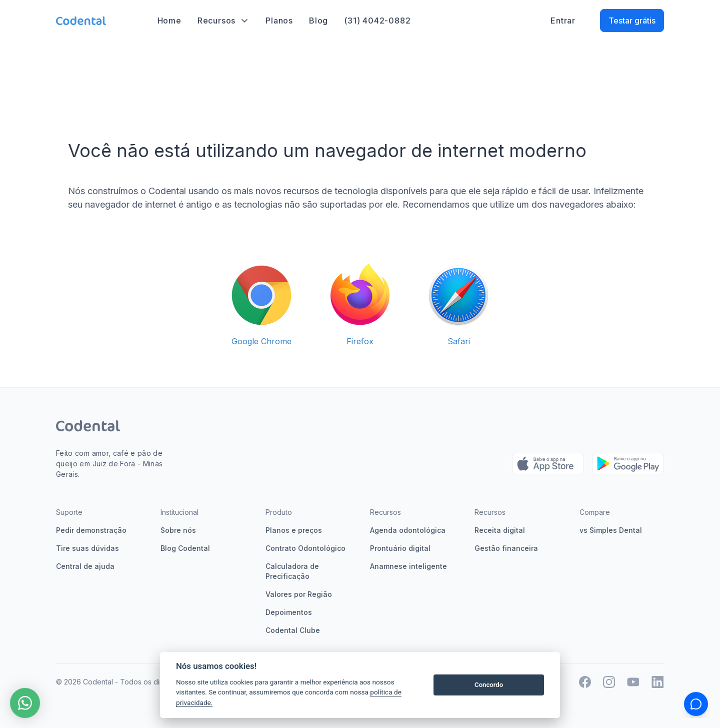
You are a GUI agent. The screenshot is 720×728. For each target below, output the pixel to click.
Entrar (563, 21)
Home (169, 21)
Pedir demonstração (91, 530)
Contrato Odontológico (305, 548)
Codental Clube (293, 630)
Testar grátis (632, 21)
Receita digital (500, 530)
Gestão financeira (506, 548)
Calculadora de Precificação (292, 571)
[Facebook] (585, 682)
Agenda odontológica (408, 530)
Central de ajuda (85, 566)
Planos (279, 21)
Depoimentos (289, 612)
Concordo (489, 685)
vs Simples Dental (611, 530)
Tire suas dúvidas (87, 548)
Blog (318, 21)
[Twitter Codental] (633, 682)
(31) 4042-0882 (377, 21)
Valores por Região (299, 594)
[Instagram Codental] (609, 682)
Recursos (223, 21)
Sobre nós (178, 530)
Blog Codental (185, 548)
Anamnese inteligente (408, 566)
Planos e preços (294, 530)
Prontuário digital (400, 548)
